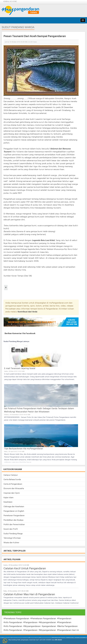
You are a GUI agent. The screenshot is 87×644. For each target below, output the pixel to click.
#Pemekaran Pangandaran (16, 619)
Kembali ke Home (10, 2)
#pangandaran (49, 626)
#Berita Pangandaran (67, 626)
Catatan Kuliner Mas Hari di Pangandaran (29, 594)
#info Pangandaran (13, 622)
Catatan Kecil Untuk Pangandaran (25, 568)
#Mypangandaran (47, 622)
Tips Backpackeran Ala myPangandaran (24, 449)
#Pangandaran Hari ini (68, 630)
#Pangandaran (64, 619)
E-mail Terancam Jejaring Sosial (20, 368)
